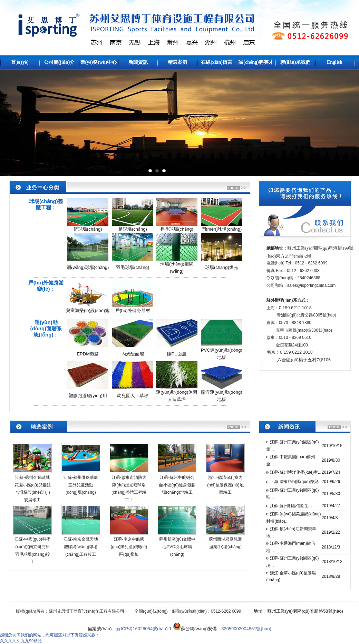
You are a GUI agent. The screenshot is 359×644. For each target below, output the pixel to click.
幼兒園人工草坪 (133, 396)
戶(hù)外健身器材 (133, 310)
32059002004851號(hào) (246, 629)
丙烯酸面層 (133, 354)
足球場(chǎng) (133, 229)
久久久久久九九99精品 (21, 641)
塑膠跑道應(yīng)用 (88, 396)
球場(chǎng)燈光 (222, 267)
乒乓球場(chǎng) (177, 229)
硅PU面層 (177, 354)
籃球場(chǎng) (88, 229)
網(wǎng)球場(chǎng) (88, 267)
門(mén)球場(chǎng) (222, 229)
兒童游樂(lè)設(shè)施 (88, 310)
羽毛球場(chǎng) (133, 267)
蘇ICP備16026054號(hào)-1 (144, 629)
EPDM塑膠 (88, 354)
